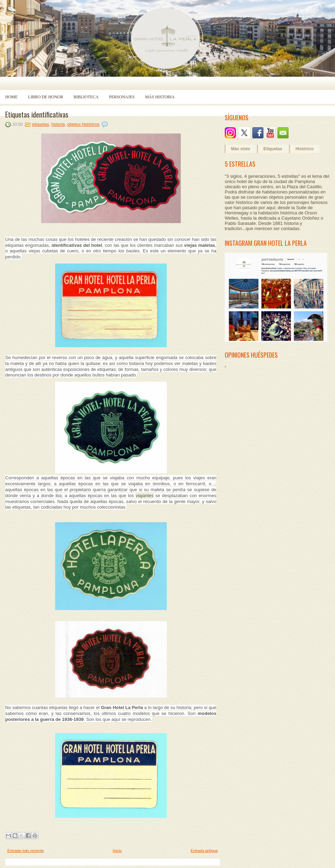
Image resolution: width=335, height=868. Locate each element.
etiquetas (41, 124)
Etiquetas (273, 149)
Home (11, 97)
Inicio (117, 851)
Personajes (122, 97)
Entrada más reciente (26, 851)
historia (58, 124)
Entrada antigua (204, 851)
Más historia (160, 97)
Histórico (305, 149)
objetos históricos (83, 124)
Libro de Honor (46, 97)
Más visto (241, 149)
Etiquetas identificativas (37, 114)
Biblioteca (86, 97)
